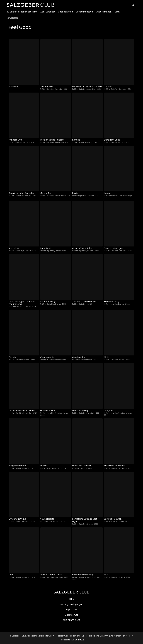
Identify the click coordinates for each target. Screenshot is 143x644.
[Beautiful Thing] (56, 277)
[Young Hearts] (56, 494)
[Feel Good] (24, 62)
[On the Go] (56, 169)
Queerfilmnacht (104, 13)
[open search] (134, 5)
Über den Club (65, 13)
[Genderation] (87, 333)
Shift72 (80, 640)
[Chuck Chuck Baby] (87, 224)
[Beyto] (87, 169)
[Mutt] (119, 333)
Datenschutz (71, 615)
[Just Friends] (56, 62)
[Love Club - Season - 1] (87, 441)
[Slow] (24, 550)
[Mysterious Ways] (24, 494)
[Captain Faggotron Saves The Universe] (24, 277)
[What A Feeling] (87, 386)
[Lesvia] (56, 441)
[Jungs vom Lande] (24, 441)
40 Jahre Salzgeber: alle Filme (22, 13)
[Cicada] (24, 333)
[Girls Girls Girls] (56, 386)
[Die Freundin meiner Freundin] (87, 62)
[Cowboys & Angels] (119, 224)
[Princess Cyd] (24, 115)
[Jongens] (119, 386)
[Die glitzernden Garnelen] (24, 169)
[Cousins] (119, 62)
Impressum (71, 610)
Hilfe (72, 599)
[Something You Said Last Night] (87, 494)
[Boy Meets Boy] (119, 277)
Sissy (117, 13)
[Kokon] (119, 169)
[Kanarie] (87, 115)
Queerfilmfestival (84, 13)
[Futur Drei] (56, 224)
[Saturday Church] (119, 494)
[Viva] (119, 550)
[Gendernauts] (56, 333)
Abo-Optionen (48, 13)
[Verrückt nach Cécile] (56, 550)
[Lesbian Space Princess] (56, 115)
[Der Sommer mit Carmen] (24, 386)
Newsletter (12, 19)
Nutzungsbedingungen (71, 604)
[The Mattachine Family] (87, 277)
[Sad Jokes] (24, 224)
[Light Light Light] (119, 115)
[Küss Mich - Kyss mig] (119, 441)
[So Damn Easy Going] (87, 550)
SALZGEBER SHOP (72, 620)
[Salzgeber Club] (72, 592)
